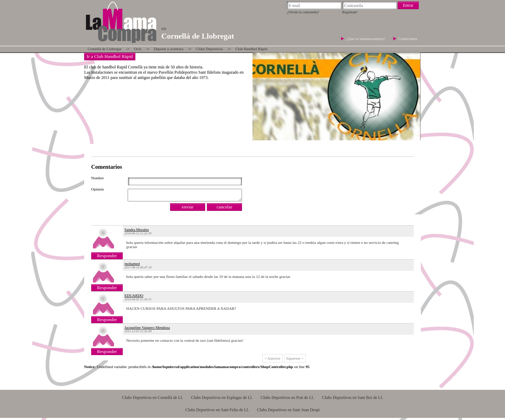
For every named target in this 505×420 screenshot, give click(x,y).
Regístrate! (350, 12)
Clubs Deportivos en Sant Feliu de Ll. (217, 412)
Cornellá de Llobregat (105, 49)
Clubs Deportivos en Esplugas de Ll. (222, 400)
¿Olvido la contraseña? (303, 12)
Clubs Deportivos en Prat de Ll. (287, 400)
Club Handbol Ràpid (251, 49)
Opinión (97, 189)
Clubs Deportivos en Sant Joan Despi (288, 412)
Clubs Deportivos (209, 49)
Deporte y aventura (169, 49)
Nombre (97, 178)
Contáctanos (408, 39)
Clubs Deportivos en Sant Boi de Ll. (352, 400)
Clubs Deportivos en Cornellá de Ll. (153, 400)
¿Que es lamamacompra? (366, 39)
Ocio (138, 49)
